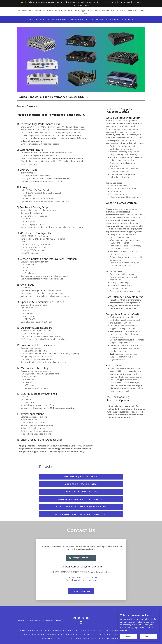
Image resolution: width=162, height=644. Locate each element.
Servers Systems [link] (113, 635)
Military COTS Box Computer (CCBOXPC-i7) (81, 499)
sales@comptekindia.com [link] (46, 10)
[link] (75, 618)
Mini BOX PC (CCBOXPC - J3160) (81, 484)
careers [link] (115, 20)
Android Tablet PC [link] (29, 635)
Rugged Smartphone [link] (53, 635)
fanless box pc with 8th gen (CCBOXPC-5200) (81, 507)
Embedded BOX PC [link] (79, 20)
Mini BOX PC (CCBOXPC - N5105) (81, 477)
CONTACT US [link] (129, 20)
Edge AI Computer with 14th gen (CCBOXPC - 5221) (81, 514)
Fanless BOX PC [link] (113, 631)
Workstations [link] (95, 635)
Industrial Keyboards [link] (54, 639)
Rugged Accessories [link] (109, 639)
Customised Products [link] (30, 631)
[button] (43, 20)
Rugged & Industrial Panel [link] (59, 631)
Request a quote (81, 591)
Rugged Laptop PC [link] (76, 635)
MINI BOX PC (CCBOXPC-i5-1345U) (81, 492)
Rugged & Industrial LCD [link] (89, 631)
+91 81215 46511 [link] (26, 10)
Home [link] (30, 20)
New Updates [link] (59, 20)
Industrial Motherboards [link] (82, 639)
